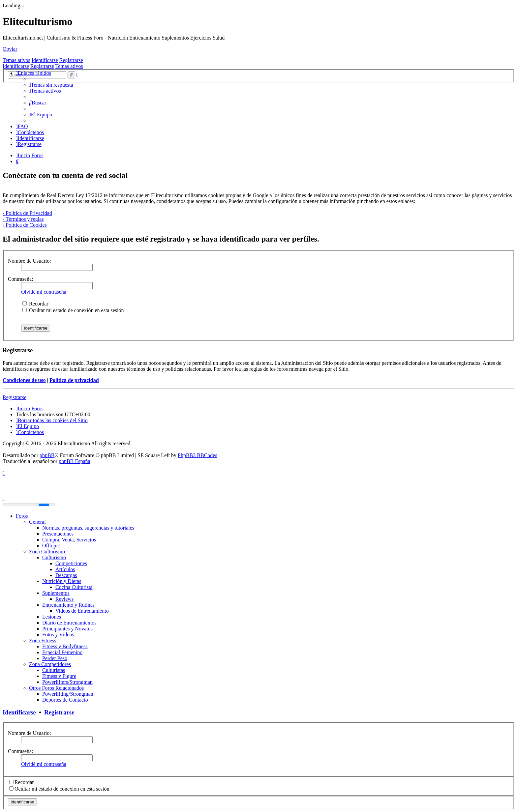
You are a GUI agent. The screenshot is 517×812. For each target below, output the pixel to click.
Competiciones (71, 563)
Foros (22, 516)
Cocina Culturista (74, 587)
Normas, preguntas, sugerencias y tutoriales (88, 528)
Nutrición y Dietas (62, 581)
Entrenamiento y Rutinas (68, 605)
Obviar (10, 49)
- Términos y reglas (23, 219)
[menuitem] (51, 85)
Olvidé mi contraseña (44, 292)
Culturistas (54, 670)
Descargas (66, 575)
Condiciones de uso (24, 380)
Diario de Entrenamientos (69, 623)
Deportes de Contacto (65, 700)
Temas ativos (16, 60)
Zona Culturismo (47, 551)
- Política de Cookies (25, 225)
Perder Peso (55, 658)
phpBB (47, 455)
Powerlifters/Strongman (67, 682)
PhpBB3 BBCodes (198, 455)
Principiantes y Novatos (67, 629)
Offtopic (51, 546)
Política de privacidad (74, 380)
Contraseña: (20, 279)
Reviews (64, 599)
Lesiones (52, 617)
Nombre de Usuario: (30, 261)
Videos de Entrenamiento (82, 611)
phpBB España (75, 461)
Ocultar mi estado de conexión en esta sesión (73, 310)
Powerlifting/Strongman (68, 694)
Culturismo (54, 557)
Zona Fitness (43, 640)
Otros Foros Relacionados (56, 688)
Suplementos (56, 593)
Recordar (35, 304)
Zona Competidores (50, 664)
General (37, 522)
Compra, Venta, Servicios (69, 540)
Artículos (65, 569)
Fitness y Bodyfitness (65, 646)
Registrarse (71, 60)
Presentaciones (58, 534)
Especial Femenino (62, 652)
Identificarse (45, 60)
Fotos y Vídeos (58, 635)
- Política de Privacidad (27, 213)
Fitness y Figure (59, 676)
